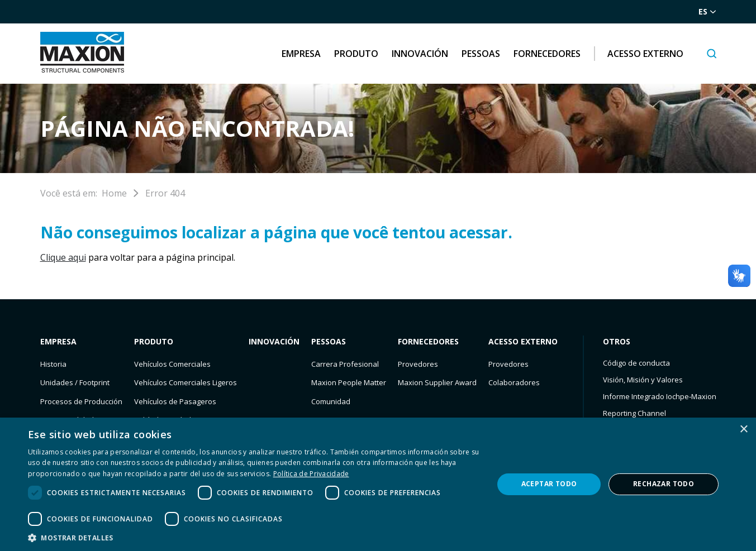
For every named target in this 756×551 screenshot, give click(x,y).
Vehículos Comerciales (172, 364)
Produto (356, 54)
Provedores (418, 364)
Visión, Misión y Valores (643, 380)
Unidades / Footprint (75, 382)
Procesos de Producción (81, 401)
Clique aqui (63, 257)
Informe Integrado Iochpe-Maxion (660, 396)
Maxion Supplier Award (437, 382)
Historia (53, 364)
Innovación (420, 54)
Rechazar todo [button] (664, 484)
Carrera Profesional (345, 364)
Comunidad (331, 401)
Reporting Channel (634, 413)
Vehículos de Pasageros (175, 401)
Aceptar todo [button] (549, 484)
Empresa (301, 54)
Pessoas (481, 54)
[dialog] (378, 484)
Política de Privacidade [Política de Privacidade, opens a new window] (311, 474)
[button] (254, 537)
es (707, 11)
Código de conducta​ (636, 363)
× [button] (743, 430)
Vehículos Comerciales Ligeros (186, 382)
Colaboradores (514, 382)
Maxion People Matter (349, 382)
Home (114, 193)
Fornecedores (547, 54)
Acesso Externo (645, 54)
